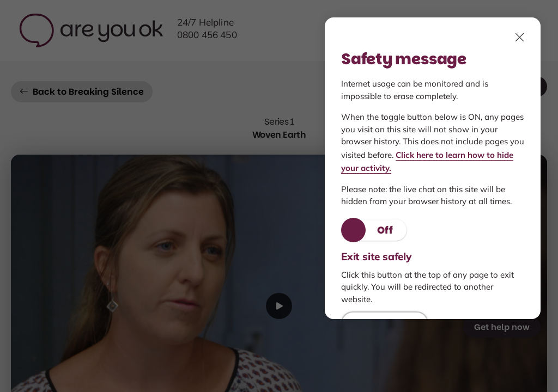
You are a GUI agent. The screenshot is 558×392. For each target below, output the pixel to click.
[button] (374, 230)
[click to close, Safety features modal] (520, 37)
